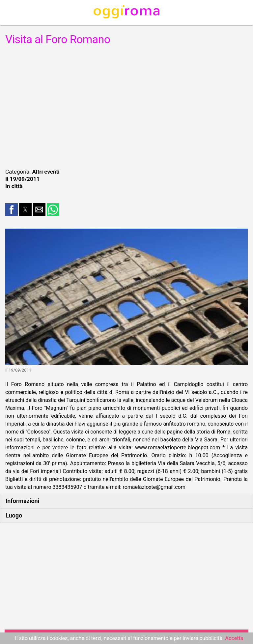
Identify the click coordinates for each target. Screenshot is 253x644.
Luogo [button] (14, 515)
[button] (12, 210)
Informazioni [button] (22, 501)
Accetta (234, 638)
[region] (126, 106)
